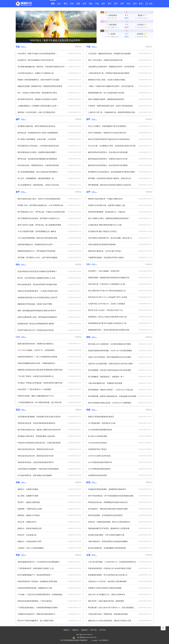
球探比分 (66, 630)
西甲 (110, 4)
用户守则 (94, 630)
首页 (53, 4)
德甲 (103, 4)
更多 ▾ (141, 4)
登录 (151, 4)
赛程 (65, 4)
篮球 (135, 4)
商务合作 (75, 630)
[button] (19, 27)
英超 (91, 4)
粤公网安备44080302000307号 (87, 637)
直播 (78, 4)
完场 (72, 4)
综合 (129, 4)
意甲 (116, 4)
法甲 (122, 4)
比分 (59, 4)
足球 (84, 4)
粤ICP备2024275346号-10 (84, 635)
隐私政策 (84, 630)
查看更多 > (79, 47)
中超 (97, 4)
